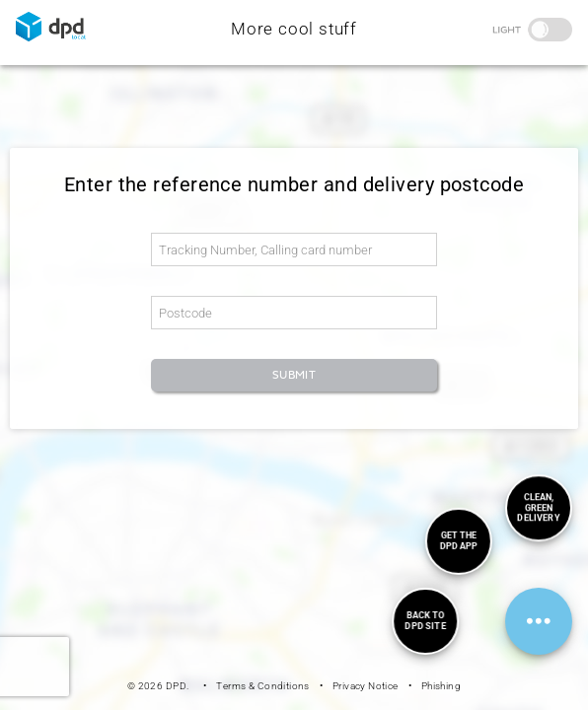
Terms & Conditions (262, 686)
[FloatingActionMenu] (539, 621)
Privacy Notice (366, 686)
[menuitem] (425, 621)
